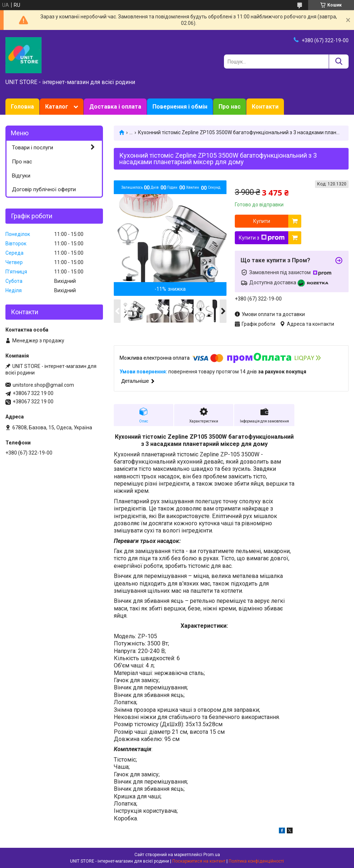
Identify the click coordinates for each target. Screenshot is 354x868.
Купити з (262, 238)
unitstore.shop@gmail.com (43, 385)
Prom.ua (212, 855)
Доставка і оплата (115, 107)
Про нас (230, 107)
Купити (262, 221)
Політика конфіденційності (256, 861)
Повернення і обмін (180, 107)
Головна (22, 107)
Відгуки (21, 176)
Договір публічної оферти (44, 189)
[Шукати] (339, 62)
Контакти (265, 107)
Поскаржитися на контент (199, 861)
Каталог (57, 107)
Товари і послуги (33, 148)
